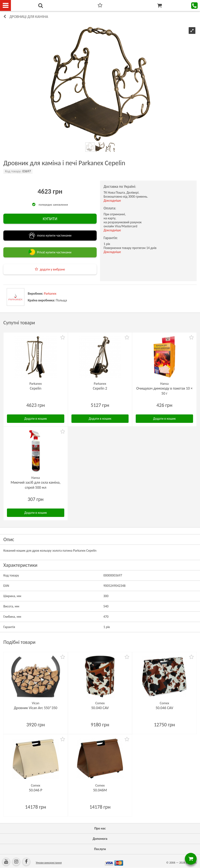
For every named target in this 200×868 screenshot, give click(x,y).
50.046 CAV (164, 708)
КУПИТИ (50, 219)
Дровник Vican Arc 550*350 (36, 708)
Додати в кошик (36, 419)
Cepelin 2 (100, 388)
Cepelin (36, 388)
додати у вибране (52, 269)
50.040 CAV (100, 708)
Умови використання (49, 863)
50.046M (100, 790)
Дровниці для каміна (29, 17)
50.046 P (36, 790)
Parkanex (50, 294)
